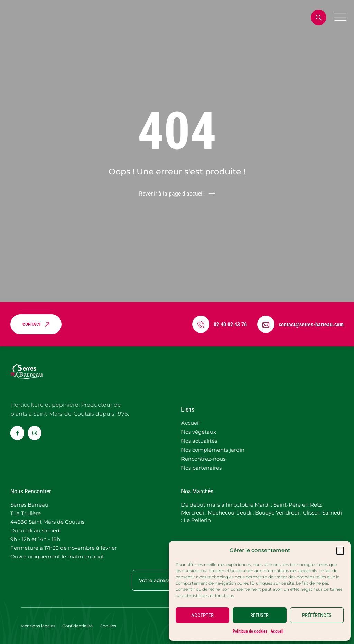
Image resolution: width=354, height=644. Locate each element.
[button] (340, 550)
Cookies (108, 626)
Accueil (277, 631)
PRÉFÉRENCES (317, 615)
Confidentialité (77, 626)
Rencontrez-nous (203, 459)
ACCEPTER (202, 615)
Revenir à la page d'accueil (171, 194)
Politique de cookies (250, 631)
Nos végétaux (199, 432)
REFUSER (259, 615)
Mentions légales (38, 626)
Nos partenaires (201, 468)
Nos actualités (199, 441)
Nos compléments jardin (213, 450)
